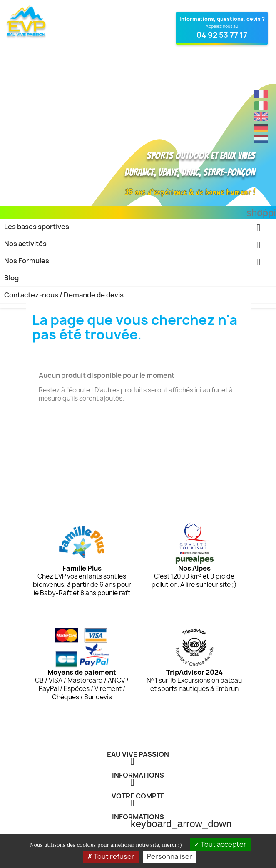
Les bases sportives (138, 228)
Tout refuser (111, 856)
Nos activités (138, 246)
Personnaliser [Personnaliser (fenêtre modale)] (170, 856)
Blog (11, 278)
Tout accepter (220, 844)
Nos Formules (138, 263)
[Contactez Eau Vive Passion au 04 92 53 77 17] (222, 28)
